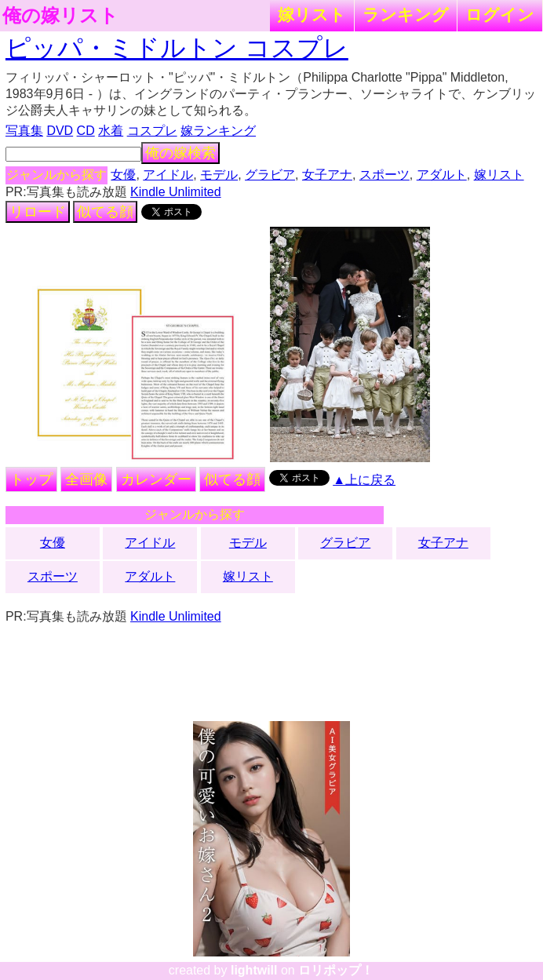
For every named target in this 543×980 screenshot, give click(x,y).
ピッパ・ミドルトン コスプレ (177, 48)
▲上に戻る (364, 480)
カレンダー (156, 479)
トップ (31, 479)
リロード (38, 212)
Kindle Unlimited (176, 192)
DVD (60, 131)
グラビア (270, 175)
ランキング (406, 15)
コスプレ (152, 131)
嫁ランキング (218, 131)
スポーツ (384, 175)
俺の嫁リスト (60, 16)
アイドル (168, 175)
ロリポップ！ (336, 970)
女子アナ (327, 175)
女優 (123, 175)
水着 (111, 131)
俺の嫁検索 (180, 153)
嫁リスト (312, 15)
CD (86, 131)
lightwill (254, 970)
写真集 (24, 131)
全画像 (86, 479)
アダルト (442, 175)
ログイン (500, 15)
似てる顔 (105, 212)
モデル (219, 175)
